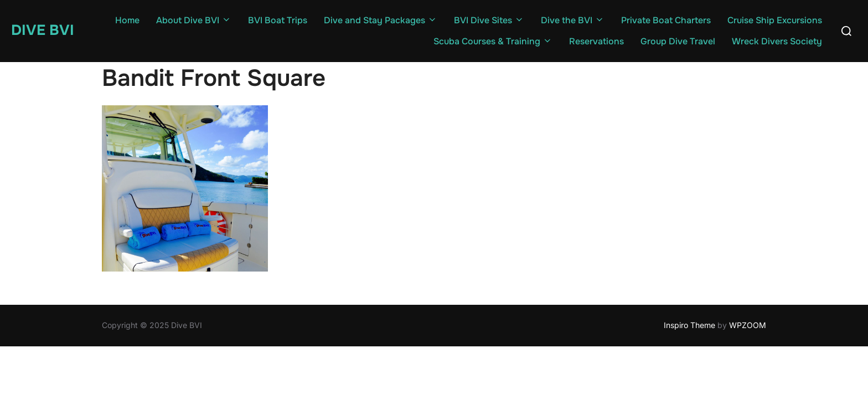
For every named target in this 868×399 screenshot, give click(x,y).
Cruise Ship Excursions (775, 20)
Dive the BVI (573, 20)
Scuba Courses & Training (493, 41)
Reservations (596, 41)
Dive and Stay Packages (381, 20)
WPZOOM (748, 325)
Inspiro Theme (689, 325)
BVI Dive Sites (489, 20)
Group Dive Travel (678, 41)
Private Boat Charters (666, 20)
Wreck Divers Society (777, 41)
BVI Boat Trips (278, 20)
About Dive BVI (194, 20)
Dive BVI (43, 30)
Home (127, 20)
